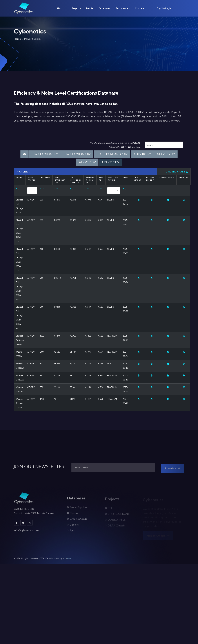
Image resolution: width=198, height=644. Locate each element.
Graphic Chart (177, 172)
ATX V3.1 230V (110, 162)
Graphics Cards (77, 521)
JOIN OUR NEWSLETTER (39, 467)
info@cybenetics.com (26, 532)
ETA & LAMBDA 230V (77, 154)
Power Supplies (77, 509)
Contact (140, 8)
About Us (62, 8)
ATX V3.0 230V (166, 154)
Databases (104, 8)
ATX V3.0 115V (142, 154)
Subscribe (172, 470)
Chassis (72, 515)
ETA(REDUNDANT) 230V (112, 154)
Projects (76, 8)
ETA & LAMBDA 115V (45, 154)
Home (17, 40)
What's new (134, 147)
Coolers (73, 526)
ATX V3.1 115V (87, 162)
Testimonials (123, 8)
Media (90, 8)
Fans (71, 532)
